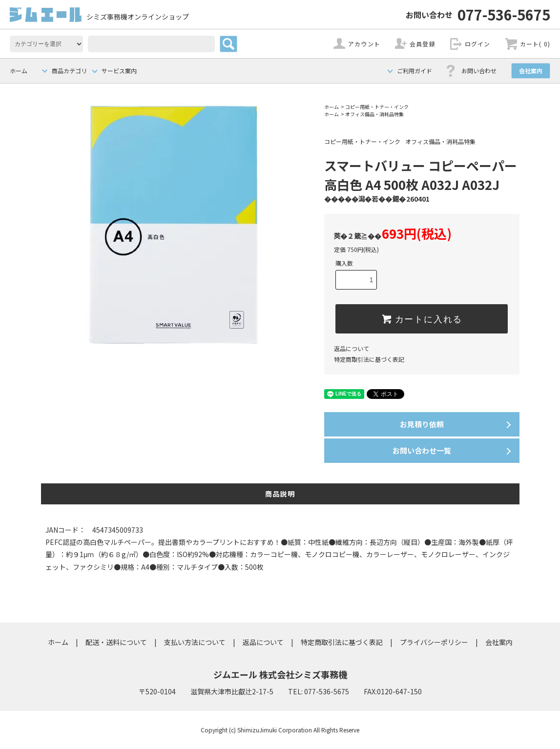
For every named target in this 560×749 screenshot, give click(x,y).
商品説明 (280, 494)
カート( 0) (535, 44)
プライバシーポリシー (434, 642)
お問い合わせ (479, 71)
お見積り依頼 (422, 424)
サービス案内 (119, 71)
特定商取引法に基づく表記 (369, 359)
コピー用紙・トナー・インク (377, 107)
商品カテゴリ (69, 71)
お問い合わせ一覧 (422, 450)
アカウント (364, 44)
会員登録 (423, 44)
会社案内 (531, 71)
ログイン (478, 44)
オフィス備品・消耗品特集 (374, 114)
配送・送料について (116, 642)
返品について (352, 348)
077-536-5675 (478, 14)
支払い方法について (195, 642)
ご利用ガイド (415, 71)
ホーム (19, 71)
